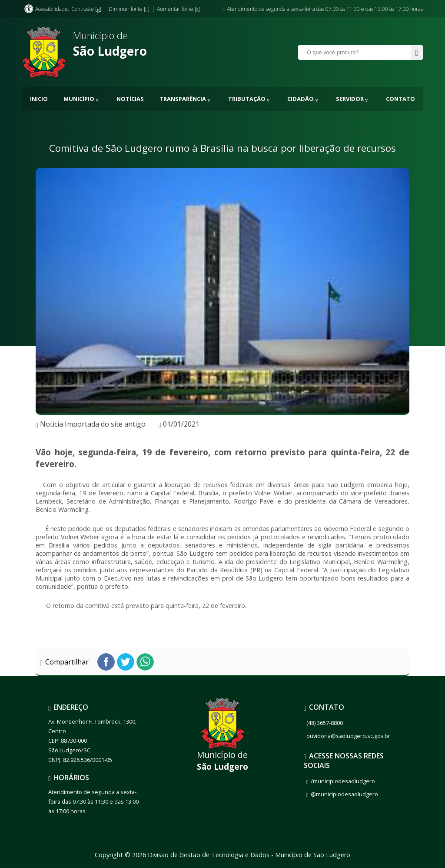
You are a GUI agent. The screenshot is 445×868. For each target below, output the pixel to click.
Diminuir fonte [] (129, 9)
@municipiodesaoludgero (344, 794)
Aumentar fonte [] (178, 9)
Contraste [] (86, 9)
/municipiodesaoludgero (343, 781)
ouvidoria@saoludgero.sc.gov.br (348, 736)
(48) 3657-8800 (325, 723)
